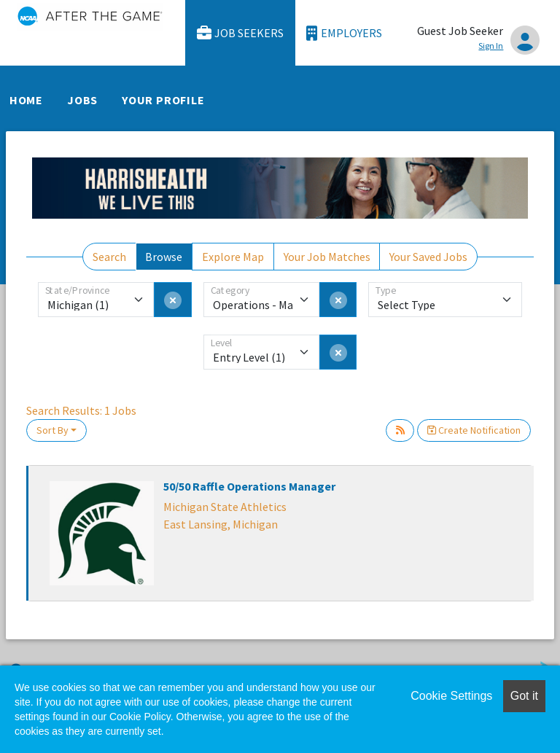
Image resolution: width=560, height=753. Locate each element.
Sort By (52, 430)
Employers (344, 33)
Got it (524, 696)
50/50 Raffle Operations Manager (249, 486)
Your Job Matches (327, 257)
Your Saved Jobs (428, 257)
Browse (164, 257)
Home (26, 100)
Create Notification (474, 430)
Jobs (82, 100)
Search (109, 257)
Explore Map (233, 257)
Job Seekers (241, 33)
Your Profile (163, 100)
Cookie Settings (451, 696)
